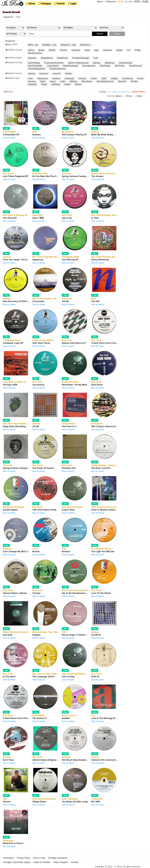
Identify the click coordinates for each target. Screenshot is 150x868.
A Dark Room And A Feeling (106, 343)
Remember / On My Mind (74, 385)
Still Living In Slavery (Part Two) (78, 135)
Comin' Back (68, 510)
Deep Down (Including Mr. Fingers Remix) (24, 426)
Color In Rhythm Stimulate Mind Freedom (113, 510)
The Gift (95, 301)
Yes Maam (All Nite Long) (75, 802)
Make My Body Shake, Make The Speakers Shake (116, 135)
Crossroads (38, 301)
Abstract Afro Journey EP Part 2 (108, 760)
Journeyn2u (39, 385)
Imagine (36, 635)
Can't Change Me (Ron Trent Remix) (21, 552)
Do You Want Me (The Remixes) (48, 176)
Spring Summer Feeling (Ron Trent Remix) (84, 176)
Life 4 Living (68, 677)
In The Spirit (9, 677)
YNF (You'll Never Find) (44, 510)
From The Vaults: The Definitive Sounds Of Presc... (29, 260)
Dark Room (97, 385)
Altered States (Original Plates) (48, 760)
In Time (95, 218)
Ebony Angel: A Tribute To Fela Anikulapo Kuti (86, 635)
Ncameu (37, 135)
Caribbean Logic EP (13, 343)
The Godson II (40, 718)
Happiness (38, 260)
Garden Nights (10, 510)
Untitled (66, 718)
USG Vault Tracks (41, 343)
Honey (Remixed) (100, 260)
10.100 (36, 426)
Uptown (7, 802)
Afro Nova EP (10, 218)
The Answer (97, 176)
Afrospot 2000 (10, 385)
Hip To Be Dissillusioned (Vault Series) (82, 593)
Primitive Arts (69, 468)
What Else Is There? (13, 843)
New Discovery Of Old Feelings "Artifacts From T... (29, 301)
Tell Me (65, 301)
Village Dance (39, 802)
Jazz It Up (67, 218)
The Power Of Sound (43, 468)
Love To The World (101, 593)
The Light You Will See (103, 552)
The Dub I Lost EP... (101, 468)
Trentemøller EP (11, 135)
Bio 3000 (96, 802)
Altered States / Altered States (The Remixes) (26, 593)
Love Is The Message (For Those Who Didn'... (114, 718)
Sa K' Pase (8, 760)
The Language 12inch (43, 677)
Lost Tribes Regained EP (16, 176)
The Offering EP (70, 260)
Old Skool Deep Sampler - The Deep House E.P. (86, 760)
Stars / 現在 (38, 218)
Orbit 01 (95, 677)
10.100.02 (96, 635)
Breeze (36, 552)
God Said (8, 635)
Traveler (37, 593)
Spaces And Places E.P (74, 343)
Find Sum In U (69, 426)
